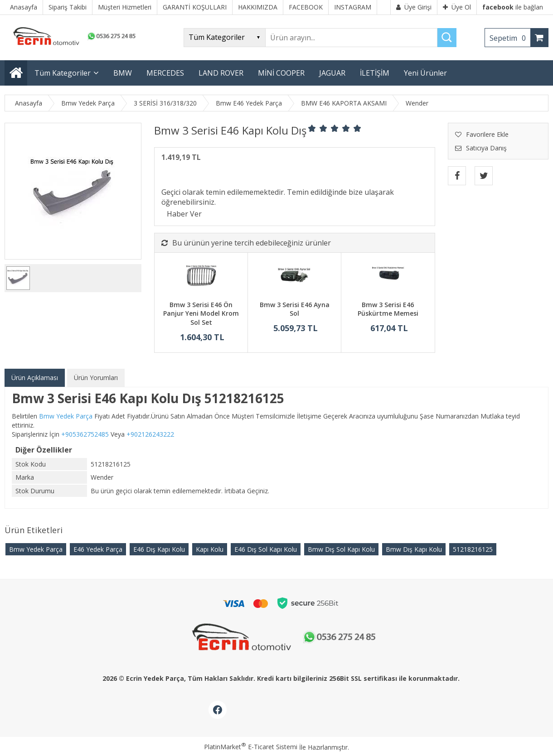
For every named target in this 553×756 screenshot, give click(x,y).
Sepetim (510, 38)
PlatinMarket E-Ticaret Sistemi (251, 747)
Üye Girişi (414, 7)
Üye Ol (457, 7)
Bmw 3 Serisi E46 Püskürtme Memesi (388, 309)
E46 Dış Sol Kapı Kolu (266, 549)
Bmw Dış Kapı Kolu (414, 549)
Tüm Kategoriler (63, 73)
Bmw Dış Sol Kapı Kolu (341, 549)
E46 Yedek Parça (98, 549)
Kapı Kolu (210, 549)
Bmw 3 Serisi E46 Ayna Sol (295, 309)
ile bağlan (513, 7)
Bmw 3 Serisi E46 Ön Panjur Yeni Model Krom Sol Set (201, 313)
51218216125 (473, 549)
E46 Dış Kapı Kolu (159, 549)
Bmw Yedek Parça (36, 549)
